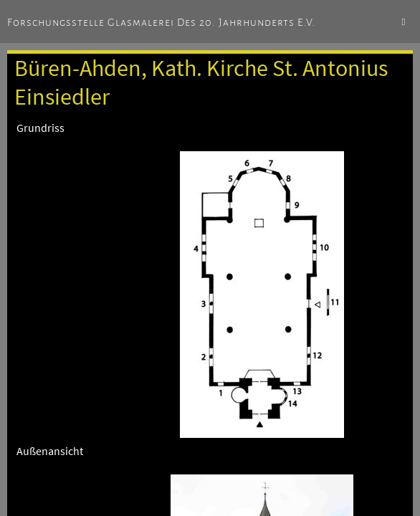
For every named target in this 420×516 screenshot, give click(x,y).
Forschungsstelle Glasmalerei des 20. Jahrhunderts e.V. (161, 22)
